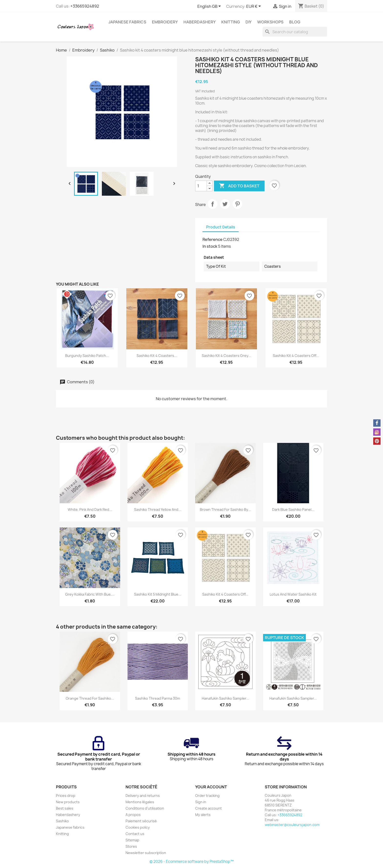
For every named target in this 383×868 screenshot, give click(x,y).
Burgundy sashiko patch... (87, 356)
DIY (249, 22)
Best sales (65, 808)
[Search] (295, 32)
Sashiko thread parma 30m (158, 698)
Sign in (201, 802)
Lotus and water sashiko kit (293, 594)
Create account (208, 808)
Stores (131, 846)
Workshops (270, 22)
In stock (210, 246)
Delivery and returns (143, 796)
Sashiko (62, 821)
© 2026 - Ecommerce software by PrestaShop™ (192, 862)
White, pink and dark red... (90, 509)
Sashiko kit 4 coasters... (157, 356)
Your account (211, 787)
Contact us (135, 834)
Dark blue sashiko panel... (293, 509)
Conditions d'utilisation (145, 808)
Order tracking (207, 796)
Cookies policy (138, 827)
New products (68, 802)
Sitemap (132, 840)
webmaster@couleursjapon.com (292, 825)
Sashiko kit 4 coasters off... (296, 356)
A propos (133, 815)
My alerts (203, 815)
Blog (295, 22)
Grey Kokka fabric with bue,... (90, 594)
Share (213, 204)
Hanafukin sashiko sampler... (225, 698)
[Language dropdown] (210, 7)
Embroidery (165, 22)
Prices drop (66, 796)
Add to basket (239, 186)
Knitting (231, 22)
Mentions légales (140, 802)
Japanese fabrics (127, 22)
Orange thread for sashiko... (90, 698)
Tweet (225, 204)
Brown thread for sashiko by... (225, 509)
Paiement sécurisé (141, 821)
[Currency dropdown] (254, 7)
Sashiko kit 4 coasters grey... (226, 356)
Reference (213, 239)
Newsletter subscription (146, 853)
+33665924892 (85, 6)
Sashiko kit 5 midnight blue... (158, 594)
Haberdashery (200, 22)
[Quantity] (201, 186)
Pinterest (237, 204)
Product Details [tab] (221, 227)
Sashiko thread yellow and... (158, 509)
